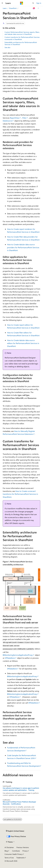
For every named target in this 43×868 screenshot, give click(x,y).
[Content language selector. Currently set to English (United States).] (15, 831)
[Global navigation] (2, 3)
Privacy (25, 851)
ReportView (15, 118)
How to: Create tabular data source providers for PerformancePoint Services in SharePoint (23, 247)
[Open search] (33, 3)
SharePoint (13, 8)
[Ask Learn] (34, 8)
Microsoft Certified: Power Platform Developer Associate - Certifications (19, 803)
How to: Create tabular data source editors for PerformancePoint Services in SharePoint (23, 343)
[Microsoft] (22, 3)
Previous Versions (23, 847)
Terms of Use (9, 858)
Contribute (16, 851)
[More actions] (38, 8)
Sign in (39, 3)
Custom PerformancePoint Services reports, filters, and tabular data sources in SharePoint (22, 33)
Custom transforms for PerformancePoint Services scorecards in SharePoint (22, 38)
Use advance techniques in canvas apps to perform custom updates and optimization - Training (21, 789)
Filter (24, 118)
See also (7, 47)
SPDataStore (10, 658)
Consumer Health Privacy (13, 854)
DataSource (7, 121)
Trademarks (20, 858)
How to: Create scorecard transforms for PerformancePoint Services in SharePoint (20, 494)
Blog (6, 851)
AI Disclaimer (9, 847)
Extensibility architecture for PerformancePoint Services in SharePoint (21, 43)
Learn (5, 8)
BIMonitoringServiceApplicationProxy (18, 655)
